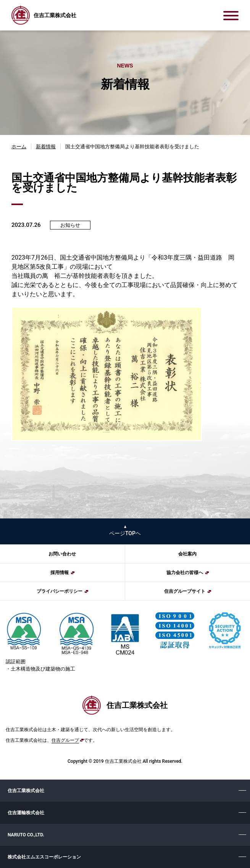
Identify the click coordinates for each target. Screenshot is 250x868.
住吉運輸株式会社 (26, 813)
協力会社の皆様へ (185, 573)
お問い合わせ (62, 554)
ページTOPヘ (125, 533)
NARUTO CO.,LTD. (26, 835)
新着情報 (46, 147)
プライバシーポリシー (60, 591)
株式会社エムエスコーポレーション (44, 857)
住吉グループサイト (185, 591)
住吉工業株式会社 (26, 791)
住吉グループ (65, 740)
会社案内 (187, 554)
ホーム (19, 147)
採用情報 (60, 573)
